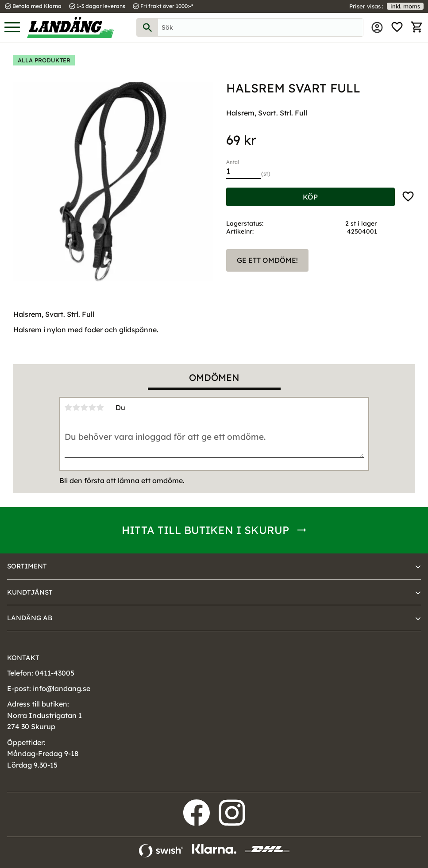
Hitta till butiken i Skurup (205, 530)
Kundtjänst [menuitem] (30, 592)
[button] (12, 28)
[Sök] (147, 27)
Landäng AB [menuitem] (30, 618)
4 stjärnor (93, 407)
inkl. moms (405, 6)
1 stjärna (69, 407)
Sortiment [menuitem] (27, 566)
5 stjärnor (100, 407)
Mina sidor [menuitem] (377, 27)
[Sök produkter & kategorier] (260, 27)
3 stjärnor (85, 407)
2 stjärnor (77, 407)
